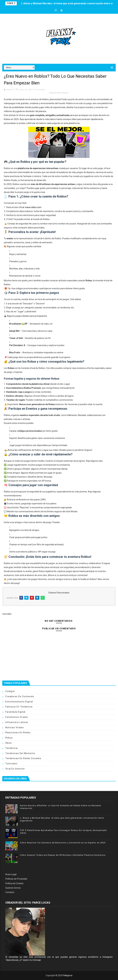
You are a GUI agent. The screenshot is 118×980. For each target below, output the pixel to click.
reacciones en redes (18, 733)
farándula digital (15, 712)
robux (9, 738)
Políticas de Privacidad (16, 879)
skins (9, 743)
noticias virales (15, 727)
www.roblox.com (33, 207)
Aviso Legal (11, 874)
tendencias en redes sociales (23, 758)
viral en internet (15, 769)
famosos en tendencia (19, 707)
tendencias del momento (20, 753)
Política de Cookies (14, 883)
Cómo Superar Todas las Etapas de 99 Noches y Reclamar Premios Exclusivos (63, 855)
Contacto (10, 892)
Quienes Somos (13, 888)
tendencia (12, 748)
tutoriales (41, 90)
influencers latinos (17, 722)
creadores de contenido (20, 696)
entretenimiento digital (19, 702)
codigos (10, 691)
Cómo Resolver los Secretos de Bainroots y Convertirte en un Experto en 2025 (63, 843)
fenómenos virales (17, 717)
